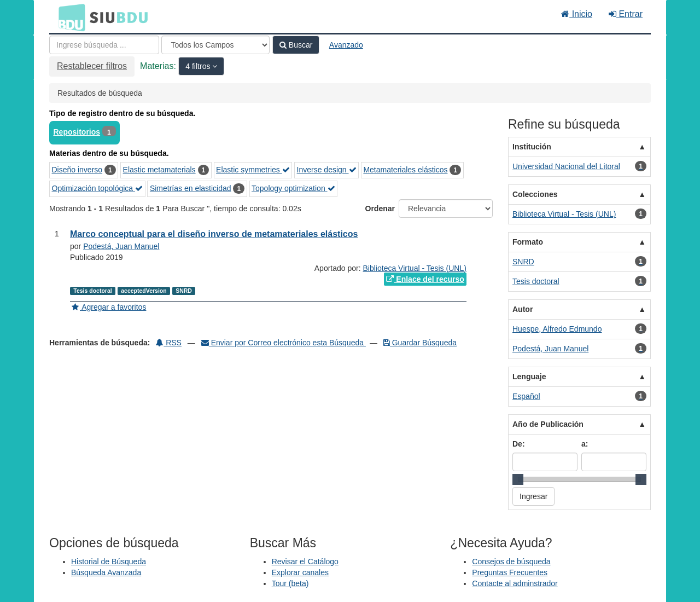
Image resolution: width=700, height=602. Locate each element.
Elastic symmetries (253, 170)
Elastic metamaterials (159, 170)
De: (519, 444)
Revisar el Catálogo (305, 562)
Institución (532, 147)
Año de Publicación (548, 424)
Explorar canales (300, 572)
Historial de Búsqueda (109, 562)
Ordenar (380, 209)
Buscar (296, 45)
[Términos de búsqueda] (104, 45)
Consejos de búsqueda (511, 562)
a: (585, 444)
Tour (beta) (290, 583)
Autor (523, 309)
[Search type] (215, 45)
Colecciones (535, 194)
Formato (528, 242)
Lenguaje (529, 377)
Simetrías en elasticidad (191, 188)
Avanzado (346, 45)
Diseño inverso (77, 170)
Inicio (577, 14)
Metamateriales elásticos (405, 170)
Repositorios (77, 132)
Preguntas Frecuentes (510, 572)
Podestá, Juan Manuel (121, 246)
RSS (169, 343)
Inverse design (327, 170)
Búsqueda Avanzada (106, 572)
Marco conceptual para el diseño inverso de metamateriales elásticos (214, 234)
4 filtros (199, 66)
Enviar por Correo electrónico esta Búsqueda (284, 343)
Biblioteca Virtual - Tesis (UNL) (415, 268)
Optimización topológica (98, 188)
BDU (69, 17)
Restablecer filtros (92, 66)
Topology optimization (293, 188)
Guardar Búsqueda (420, 343)
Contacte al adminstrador (515, 583)
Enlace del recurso (425, 279)
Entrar (626, 14)
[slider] (518, 479)
